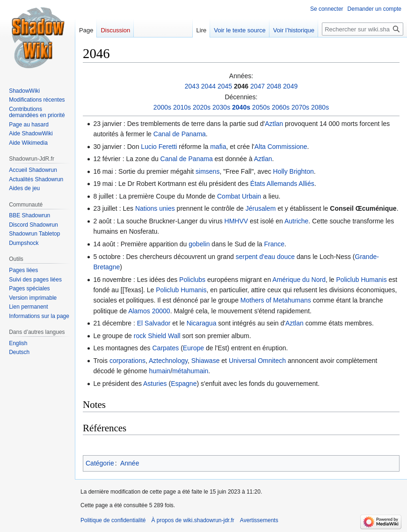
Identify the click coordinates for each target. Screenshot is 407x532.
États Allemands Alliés (282, 184)
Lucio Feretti (159, 147)
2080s (320, 107)
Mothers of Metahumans (276, 300)
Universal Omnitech (257, 361)
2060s (281, 107)
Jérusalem (261, 208)
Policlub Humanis (362, 280)
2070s (300, 107)
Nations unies (155, 208)
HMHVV (236, 221)
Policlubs (192, 280)
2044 (208, 86)
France (274, 244)
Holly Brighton (294, 171)
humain (160, 371)
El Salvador (154, 323)
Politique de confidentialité (113, 520)
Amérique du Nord (299, 280)
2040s (241, 107)
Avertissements (259, 520)
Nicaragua (202, 323)
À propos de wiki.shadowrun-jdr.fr (193, 520)
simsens (207, 171)
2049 (290, 86)
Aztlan (274, 124)
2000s (162, 107)
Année (130, 463)
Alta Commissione (281, 147)
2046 (241, 86)
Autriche (296, 221)
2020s (202, 107)
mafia (218, 147)
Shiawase (206, 361)
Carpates (165, 348)
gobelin (199, 244)
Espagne (184, 384)
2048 (274, 86)
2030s (221, 107)
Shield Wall (164, 336)
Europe (193, 348)
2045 (225, 86)
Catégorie (100, 463)
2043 (192, 86)
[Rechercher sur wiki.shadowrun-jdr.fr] (363, 29)
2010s (182, 107)
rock (140, 336)
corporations (127, 361)
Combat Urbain (239, 196)
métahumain (190, 371)
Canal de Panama (180, 134)
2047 (258, 86)
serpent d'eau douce (265, 257)
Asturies (155, 384)
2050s (261, 107)
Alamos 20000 (149, 311)
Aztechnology (168, 361)
